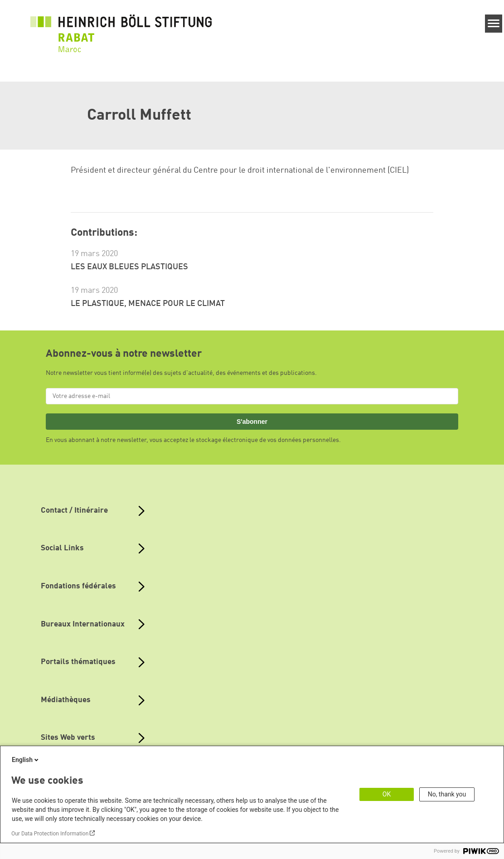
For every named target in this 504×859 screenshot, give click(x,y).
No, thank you (447, 794)
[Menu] (494, 24)
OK (387, 794)
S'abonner (252, 422)
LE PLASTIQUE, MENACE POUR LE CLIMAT (148, 304)
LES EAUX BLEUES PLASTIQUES (129, 267)
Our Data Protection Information (50, 834)
